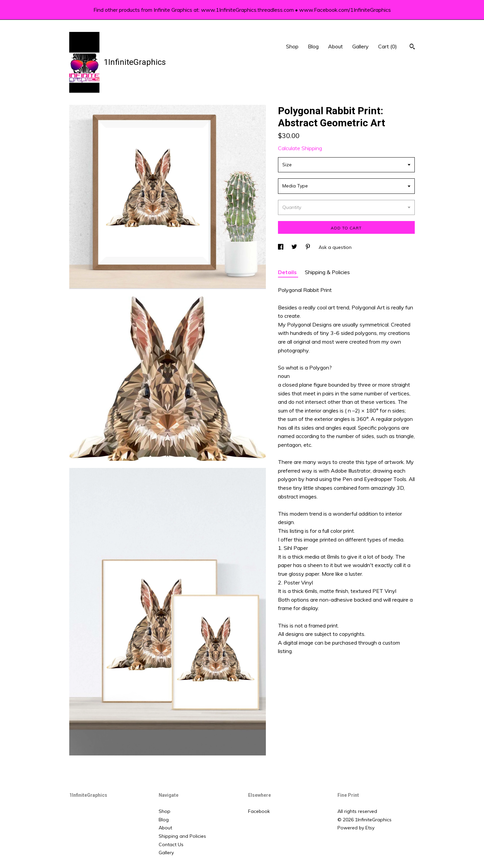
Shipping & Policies (327, 272)
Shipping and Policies (182, 836)
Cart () (388, 46)
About (335, 46)
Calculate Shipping (300, 148)
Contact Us (171, 844)
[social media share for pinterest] (309, 247)
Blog (313, 46)
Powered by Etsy (356, 828)
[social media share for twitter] (295, 247)
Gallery (360, 46)
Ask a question (335, 247)
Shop (292, 46)
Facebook (259, 811)
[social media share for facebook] (281, 247)
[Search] (412, 47)
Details (288, 272)
